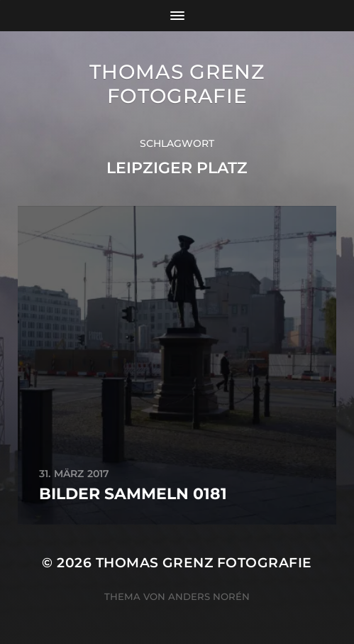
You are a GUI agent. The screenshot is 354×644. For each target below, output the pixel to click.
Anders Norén (209, 596)
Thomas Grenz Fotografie (177, 84)
